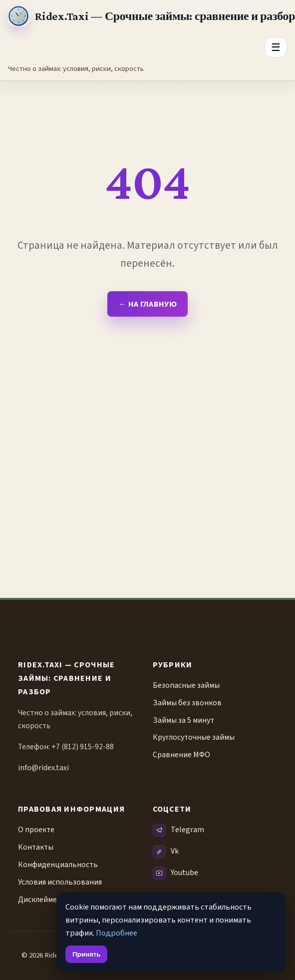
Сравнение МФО (181, 755)
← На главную (147, 304)
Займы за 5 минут (183, 720)
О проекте (36, 830)
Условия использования (60, 882)
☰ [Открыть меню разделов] (276, 47)
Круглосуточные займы (194, 737)
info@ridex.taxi (43, 768)
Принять (86, 954)
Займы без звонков (187, 703)
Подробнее (117, 933)
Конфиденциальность (58, 865)
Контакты (36, 847)
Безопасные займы (186, 685)
